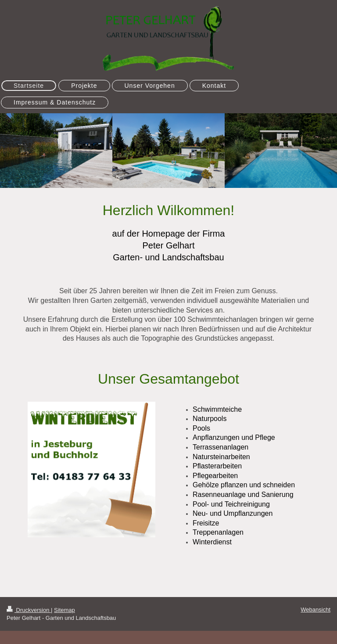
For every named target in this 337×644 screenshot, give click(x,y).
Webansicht (315, 610)
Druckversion (29, 610)
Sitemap (65, 610)
